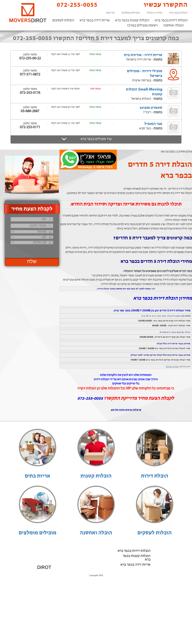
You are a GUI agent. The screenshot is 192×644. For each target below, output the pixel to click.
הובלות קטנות (96, 476)
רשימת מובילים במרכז (142, 26)
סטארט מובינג (151, 108)
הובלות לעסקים (63, 20)
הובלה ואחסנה (173, 26)
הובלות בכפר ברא (178, 13)
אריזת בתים (37, 476)
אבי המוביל (153, 124)
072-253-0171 (30, 127)
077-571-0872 (30, 75)
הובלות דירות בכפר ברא (171, 20)
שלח (32, 262)
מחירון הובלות (154, 13)
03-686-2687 (30, 111)
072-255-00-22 (30, 58)
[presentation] (31, 250)
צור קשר (110, 13)
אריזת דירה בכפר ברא (95, 20)
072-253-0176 (30, 93)
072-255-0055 (75, 5)
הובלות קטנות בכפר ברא (132, 20)
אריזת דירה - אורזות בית (143, 55)
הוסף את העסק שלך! (155, 572)
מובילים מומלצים (131, 13)
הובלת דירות (155, 476)
